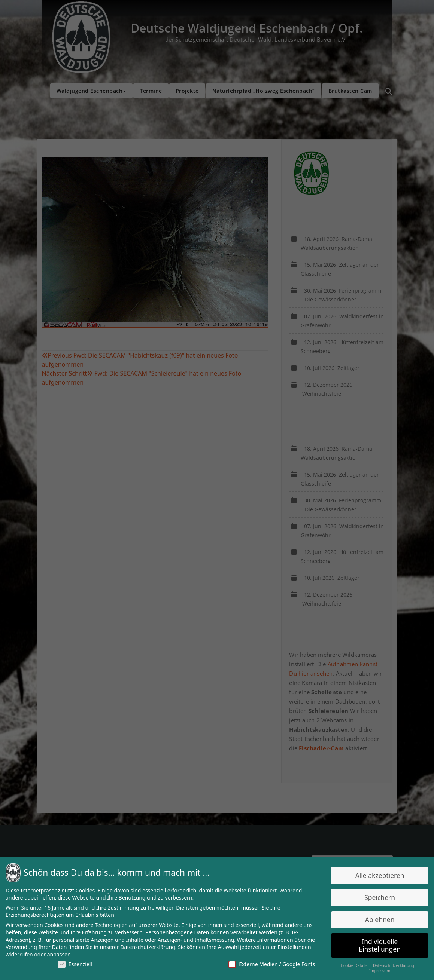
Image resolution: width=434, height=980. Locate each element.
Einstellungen (293, 947)
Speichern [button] (376, 898)
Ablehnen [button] (377, 919)
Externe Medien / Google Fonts (271, 963)
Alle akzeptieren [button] (376, 876)
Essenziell (78, 963)
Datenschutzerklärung (149, 947)
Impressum (377, 970)
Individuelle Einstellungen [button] (377, 945)
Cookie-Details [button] (352, 964)
